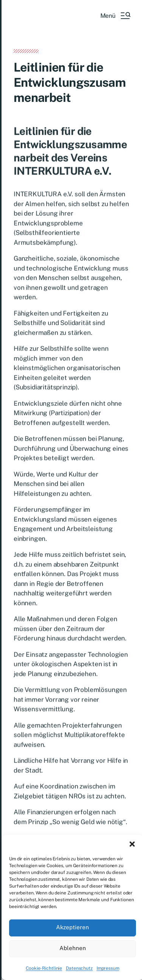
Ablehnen (73, 948)
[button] (132, 844)
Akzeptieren (73, 927)
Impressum (108, 968)
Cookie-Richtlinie (44, 968)
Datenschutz (79, 968)
